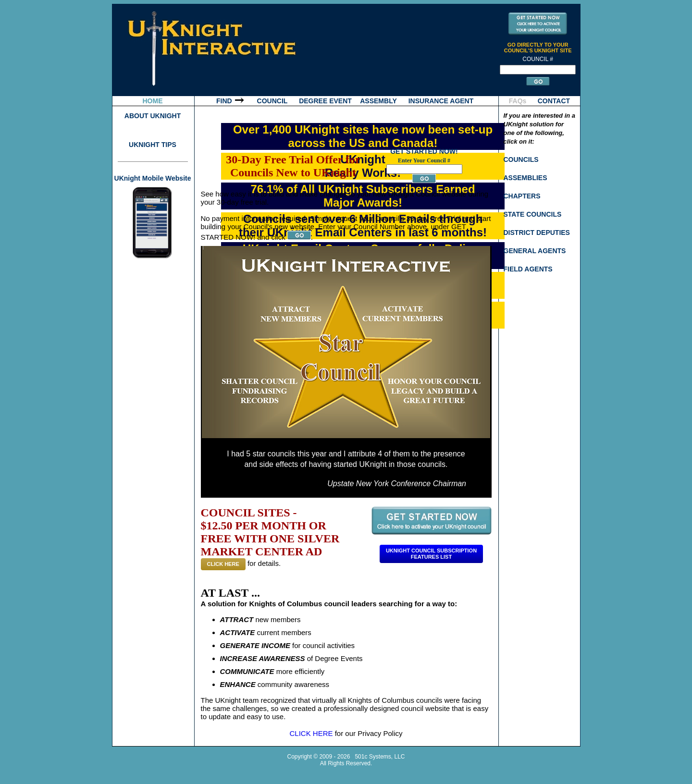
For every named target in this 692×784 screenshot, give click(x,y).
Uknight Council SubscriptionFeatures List (431, 554)
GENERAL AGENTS (535, 251)
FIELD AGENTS (528, 269)
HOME (153, 101)
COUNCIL (272, 101)
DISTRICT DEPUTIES (537, 233)
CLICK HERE (223, 564)
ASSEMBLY (378, 101)
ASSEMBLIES (525, 178)
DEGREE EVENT (325, 101)
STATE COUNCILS (533, 214)
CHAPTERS (522, 196)
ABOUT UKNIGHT (153, 116)
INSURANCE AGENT (441, 101)
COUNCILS (521, 159)
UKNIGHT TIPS (153, 145)
